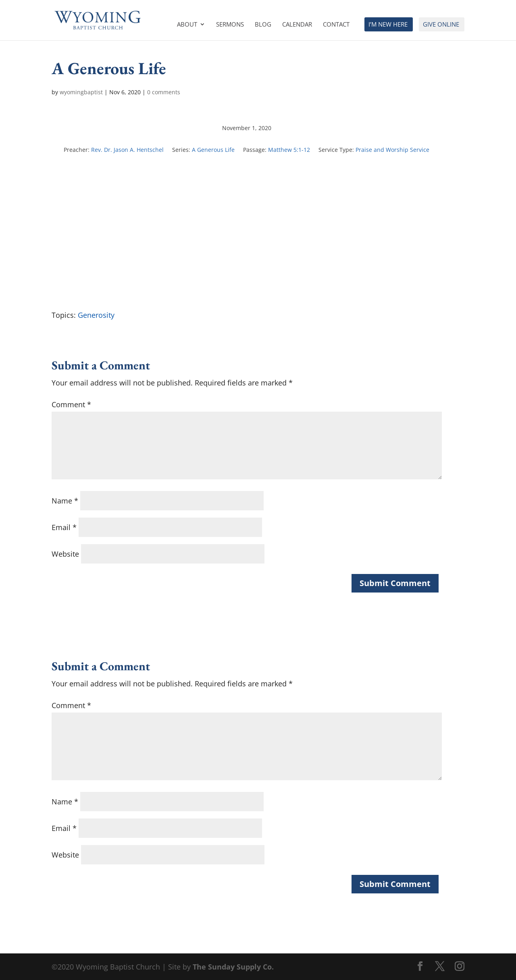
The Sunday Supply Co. (233, 967)
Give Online (441, 25)
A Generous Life (213, 150)
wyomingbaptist (81, 92)
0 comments (164, 92)
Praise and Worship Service (392, 150)
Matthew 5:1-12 (289, 150)
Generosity (96, 315)
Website (65, 554)
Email (64, 527)
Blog (263, 25)
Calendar (297, 25)
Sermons (230, 25)
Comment (71, 404)
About (187, 25)
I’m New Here (388, 25)
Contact (336, 25)
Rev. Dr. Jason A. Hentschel (127, 150)
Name (65, 501)
